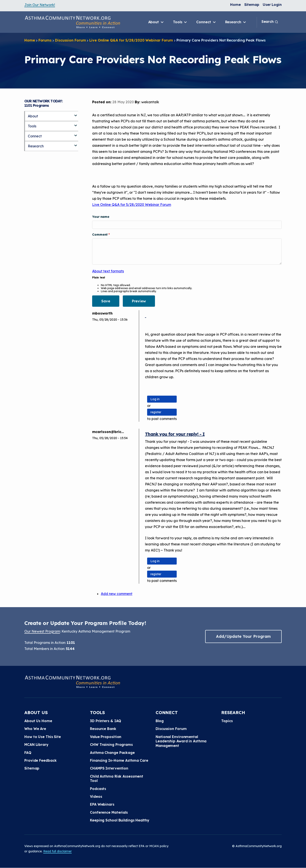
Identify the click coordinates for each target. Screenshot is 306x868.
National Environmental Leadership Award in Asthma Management (181, 741)
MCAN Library (36, 745)
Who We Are (35, 729)
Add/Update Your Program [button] (243, 636)
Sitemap (252, 5)
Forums (45, 40)
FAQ (28, 753)
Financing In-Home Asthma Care (119, 760)
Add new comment (117, 594)
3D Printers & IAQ (106, 721)
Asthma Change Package (112, 753)
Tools (180, 22)
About (156, 22)
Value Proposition (106, 737)
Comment (100, 235)
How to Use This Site (43, 737)
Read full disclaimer (57, 851)
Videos (96, 796)
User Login (272, 5)
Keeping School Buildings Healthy (120, 820)
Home (235, 5)
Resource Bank (103, 729)
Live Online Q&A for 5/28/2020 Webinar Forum (131, 40)
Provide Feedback (40, 760)
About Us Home (38, 721)
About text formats (108, 271)
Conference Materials (109, 812)
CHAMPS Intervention (109, 768)
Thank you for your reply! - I (175, 434)
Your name (101, 217)
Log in (155, 399)
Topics (227, 721)
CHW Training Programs (111, 745)
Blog (160, 721)
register (156, 412)
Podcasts (98, 789)
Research (236, 22)
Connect (206, 22)
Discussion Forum (70, 40)
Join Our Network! (40, 5)
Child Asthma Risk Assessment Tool (117, 778)
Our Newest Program (42, 631)
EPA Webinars (102, 804)
